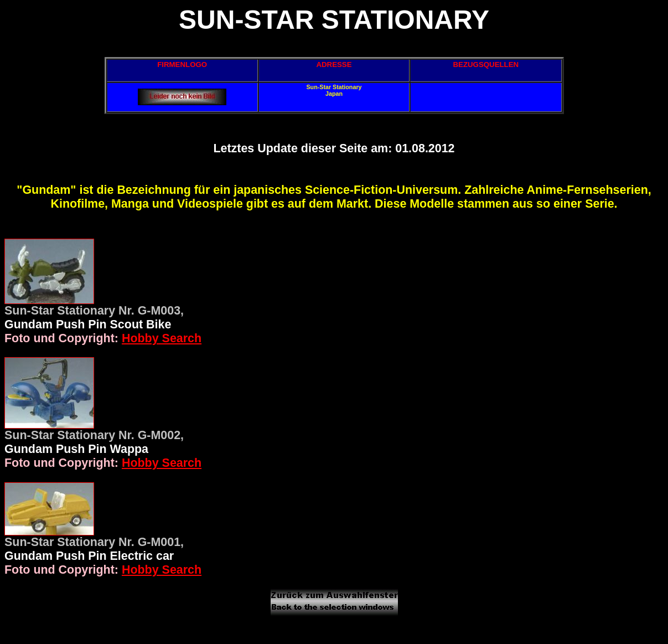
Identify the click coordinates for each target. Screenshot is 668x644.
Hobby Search (162, 338)
